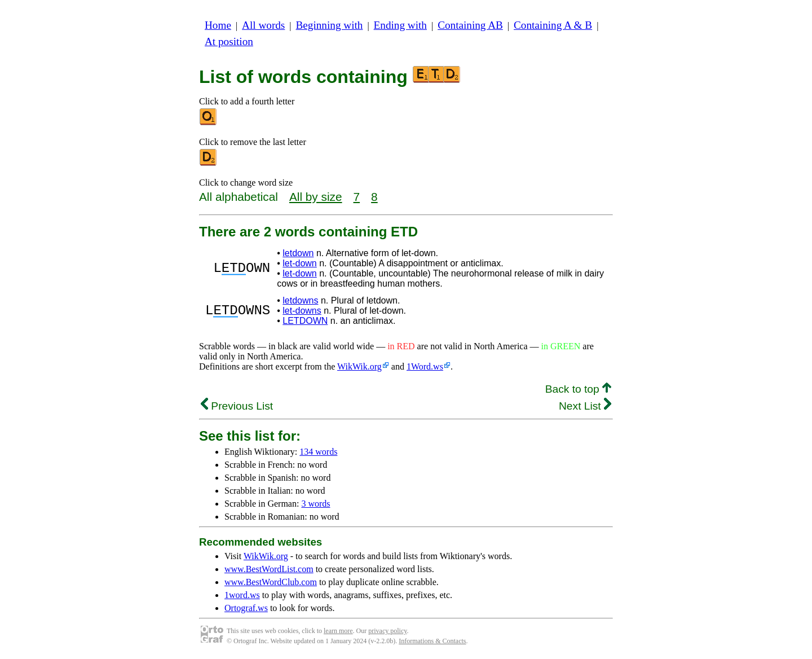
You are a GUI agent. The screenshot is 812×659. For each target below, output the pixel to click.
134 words (318, 452)
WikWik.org (359, 366)
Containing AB (470, 25)
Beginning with (330, 25)
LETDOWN (305, 321)
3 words (315, 504)
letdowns (300, 300)
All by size (316, 197)
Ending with (400, 25)
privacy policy (387, 631)
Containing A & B (553, 25)
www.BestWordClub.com (271, 582)
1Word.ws (425, 366)
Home (218, 25)
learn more (338, 631)
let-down (299, 263)
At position (229, 41)
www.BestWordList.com (269, 569)
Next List (585, 406)
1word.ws (242, 595)
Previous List (237, 406)
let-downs (302, 311)
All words (263, 25)
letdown (298, 253)
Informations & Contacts (432, 641)
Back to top (578, 389)
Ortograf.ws (246, 608)
